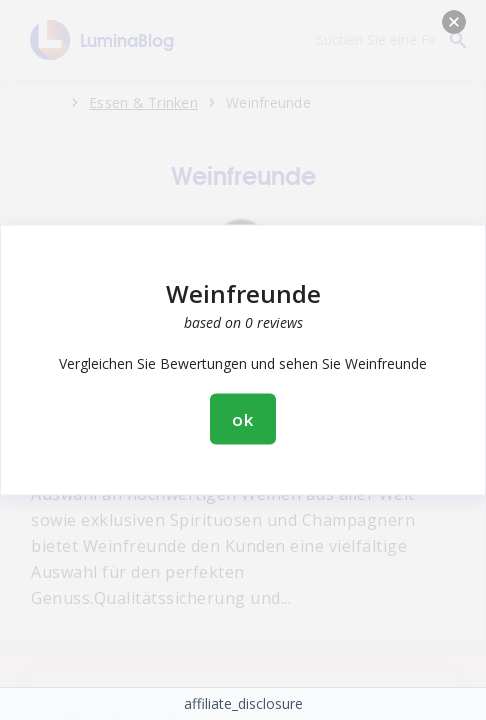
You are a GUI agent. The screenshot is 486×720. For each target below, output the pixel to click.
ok (243, 419)
